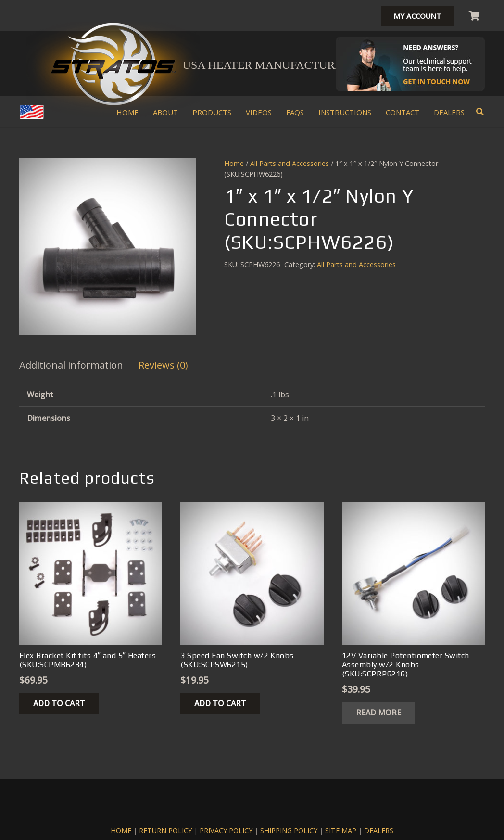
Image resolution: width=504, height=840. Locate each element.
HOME (121, 831)
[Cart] (474, 16)
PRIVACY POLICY (226, 831)
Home (234, 163)
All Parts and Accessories (290, 163)
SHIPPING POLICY (289, 831)
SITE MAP (341, 831)
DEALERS (379, 831)
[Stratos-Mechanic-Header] (410, 64)
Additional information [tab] (71, 365)
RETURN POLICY (165, 831)
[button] (480, 112)
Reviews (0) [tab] (163, 365)
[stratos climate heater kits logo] (113, 64)
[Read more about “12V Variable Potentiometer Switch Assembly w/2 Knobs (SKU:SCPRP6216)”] (378, 713)
